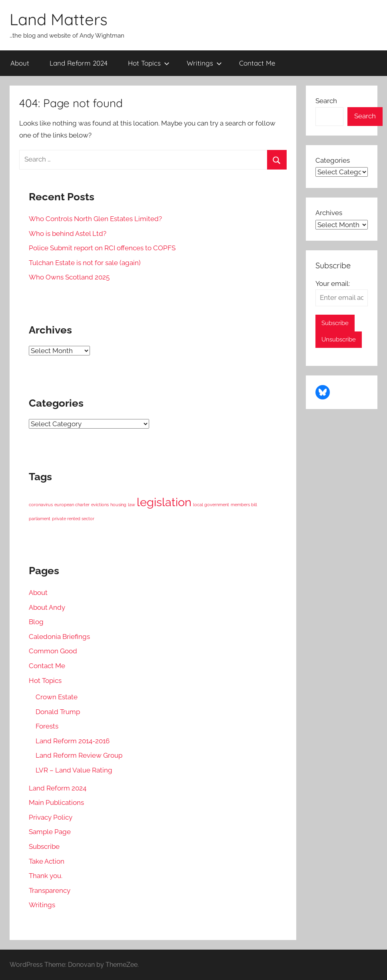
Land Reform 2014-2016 (73, 741)
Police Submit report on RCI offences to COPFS (102, 248)
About (20, 63)
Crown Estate (57, 697)
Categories (333, 160)
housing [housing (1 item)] (118, 505)
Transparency (50, 890)
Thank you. (46, 876)
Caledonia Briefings (59, 637)
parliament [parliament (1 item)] (40, 519)
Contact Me (257, 63)
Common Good (53, 651)
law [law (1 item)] (132, 505)
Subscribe (44, 846)
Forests (47, 726)
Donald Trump (58, 712)
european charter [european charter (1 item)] (72, 505)
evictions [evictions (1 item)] (100, 505)
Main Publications (56, 802)
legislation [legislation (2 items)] (164, 502)
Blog (36, 622)
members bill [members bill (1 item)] (244, 505)
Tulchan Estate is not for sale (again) (85, 263)
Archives (329, 213)
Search (326, 101)
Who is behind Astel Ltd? (68, 234)
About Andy (47, 607)
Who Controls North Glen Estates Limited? (95, 219)
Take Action (47, 861)
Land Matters (59, 19)
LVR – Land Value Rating (74, 770)
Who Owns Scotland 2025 (69, 277)
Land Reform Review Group (79, 755)
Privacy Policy (51, 817)
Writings (204, 63)
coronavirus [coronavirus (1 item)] (41, 505)
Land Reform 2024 (79, 63)
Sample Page (50, 832)
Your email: (333, 283)
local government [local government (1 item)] (211, 505)
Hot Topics (149, 63)
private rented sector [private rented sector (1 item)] (73, 519)
